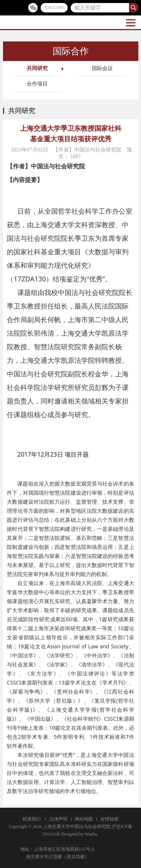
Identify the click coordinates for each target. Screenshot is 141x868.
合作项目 (37, 84)
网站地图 (84, 819)
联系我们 (32, 819)
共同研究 (37, 68)
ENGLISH (54, 8)
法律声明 (58, 819)
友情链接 (109, 819)
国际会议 (102, 68)
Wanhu (91, 834)
